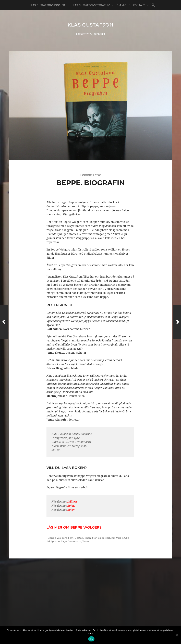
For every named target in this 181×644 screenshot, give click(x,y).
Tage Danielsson (71, 541)
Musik (119, 538)
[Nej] (177, 635)
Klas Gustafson (91, 25)
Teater (86, 541)
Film (71, 538)
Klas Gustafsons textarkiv (91, 5)
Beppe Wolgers (57, 538)
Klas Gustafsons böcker (47, 5)
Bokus (71, 506)
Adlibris (72, 502)
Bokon (71, 510)
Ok (91, 639)
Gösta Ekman (83, 538)
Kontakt (139, 5)
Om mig (121, 5)
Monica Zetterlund (103, 538)
